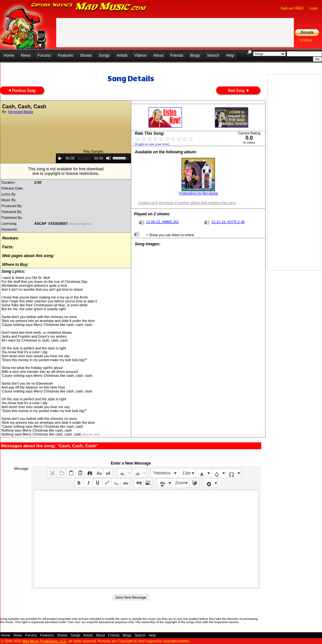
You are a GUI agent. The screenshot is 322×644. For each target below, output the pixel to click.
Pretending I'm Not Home (198, 193)
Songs (104, 55)
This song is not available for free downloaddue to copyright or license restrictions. (66, 171)
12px (186, 473)
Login (314, 8)
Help (230, 55)
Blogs (195, 55)
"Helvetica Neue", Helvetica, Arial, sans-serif (166, 473)
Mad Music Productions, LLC (44, 641)
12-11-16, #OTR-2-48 (228, 222)
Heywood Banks (21, 112)
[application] (93, 158)
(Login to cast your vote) (152, 144)
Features (65, 55)
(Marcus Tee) (90, 435)
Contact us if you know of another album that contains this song (187, 203)
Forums (44, 55)
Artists (122, 55)
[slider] (84, 158)
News (26, 55)
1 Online (305, 40)
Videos (140, 55)
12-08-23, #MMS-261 (162, 222)
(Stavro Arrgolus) (80, 224)
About (158, 55)
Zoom (180, 483)
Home (9, 55)
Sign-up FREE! (292, 8)
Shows (86, 55)
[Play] (60, 158)
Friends (177, 55)
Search (213, 55)
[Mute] (108, 158)
